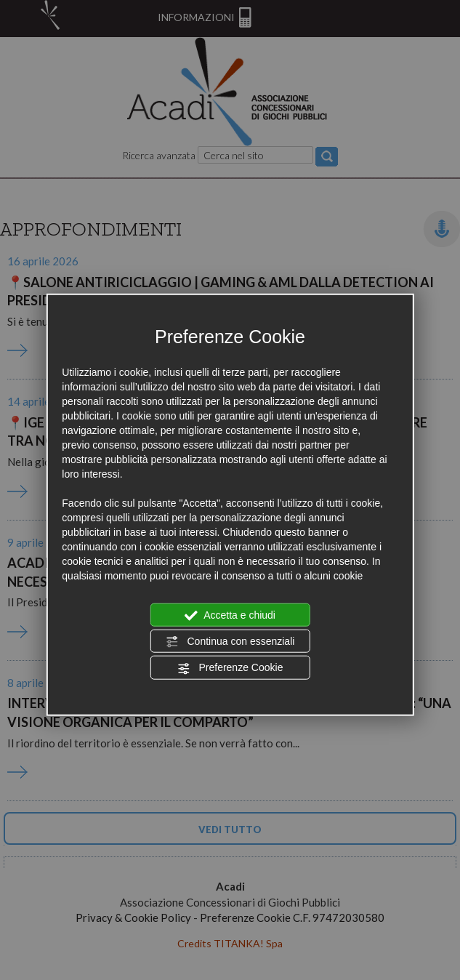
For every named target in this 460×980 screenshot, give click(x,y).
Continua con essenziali (230, 642)
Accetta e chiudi (230, 615)
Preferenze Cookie (230, 668)
